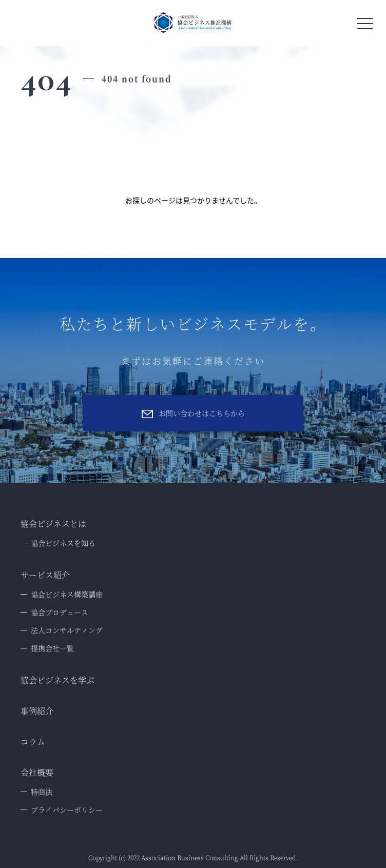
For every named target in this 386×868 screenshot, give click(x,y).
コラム (33, 742)
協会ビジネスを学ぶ (57, 680)
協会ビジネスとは (53, 524)
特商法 (42, 792)
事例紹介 (37, 711)
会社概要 (37, 772)
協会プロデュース (60, 612)
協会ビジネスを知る (63, 543)
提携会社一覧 (52, 648)
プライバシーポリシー (67, 810)
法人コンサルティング (67, 630)
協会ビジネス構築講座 (67, 594)
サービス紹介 (45, 575)
